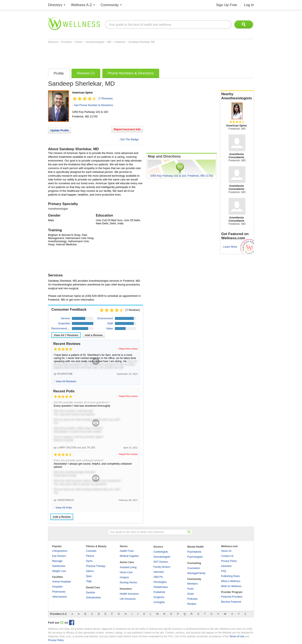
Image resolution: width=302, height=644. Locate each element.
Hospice (124, 577)
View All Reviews (66, 335)
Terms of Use (237, 636)
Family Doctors (162, 567)
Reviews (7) (86, 73)
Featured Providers (232, 597)
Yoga (89, 581)
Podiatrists (159, 592)
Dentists (90, 593)
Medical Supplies (129, 556)
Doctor (79, 42)
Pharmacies (59, 592)
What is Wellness (231, 581)
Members (193, 584)
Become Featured (231, 602)
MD (110, 42)
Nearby (237, 96)
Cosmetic (91, 551)
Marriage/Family (196, 573)
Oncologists (160, 582)
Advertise (226, 566)
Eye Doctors (59, 556)
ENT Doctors (161, 562)
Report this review (128, 349)
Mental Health (195, 547)
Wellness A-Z (82, 5)
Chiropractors (60, 551)
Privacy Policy (229, 561)
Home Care (126, 572)
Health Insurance (129, 594)
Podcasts (192, 599)
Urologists (159, 602)
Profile (59, 73)
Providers (67, 42)
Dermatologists (162, 557)
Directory (55, 5)
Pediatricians (161, 587)
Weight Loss (59, 571)
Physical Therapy (96, 566)
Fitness (90, 556)
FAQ (224, 571)
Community (110, 5)
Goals (191, 594)
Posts (190, 589)
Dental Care (93, 587)
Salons (90, 571)
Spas (89, 576)
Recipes (192, 604)
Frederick (120, 42)
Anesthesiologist (95, 42)
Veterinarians (60, 597)
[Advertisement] (124, 55)
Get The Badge (129, 139)
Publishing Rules (230, 576)
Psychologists (195, 557)
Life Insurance (128, 599)
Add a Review (94, 335)
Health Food (127, 551)
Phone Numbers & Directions (131, 73)
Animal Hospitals (62, 582)
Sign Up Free (226, 5)
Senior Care (127, 562)
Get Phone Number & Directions (94, 105)
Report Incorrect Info (127, 129)
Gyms (89, 561)
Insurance (126, 589)
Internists (159, 572)
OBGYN (158, 577)
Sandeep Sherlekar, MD (142, 42)
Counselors (194, 568)
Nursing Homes (128, 582)
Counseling (194, 563)
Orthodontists (93, 598)
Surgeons (159, 597)
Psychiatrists (194, 552)
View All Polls (64, 508)
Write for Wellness (231, 586)
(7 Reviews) (106, 98)
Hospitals (57, 587)
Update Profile (60, 130)
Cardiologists (161, 552)
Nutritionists (59, 566)
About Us (226, 551)
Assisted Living (128, 567)
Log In (249, 5)
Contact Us (227, 556)
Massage (57, 561)
